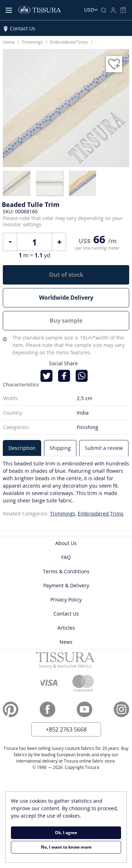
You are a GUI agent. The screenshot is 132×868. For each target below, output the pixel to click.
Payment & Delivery (66, 585)
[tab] (22, 448)
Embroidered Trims (101, 514)
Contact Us (23, 28)
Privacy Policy (66, 600)
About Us (66, 543)
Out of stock (66, 275)
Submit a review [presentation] (104, 448)
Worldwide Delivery (66, 298)
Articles (66, 628)
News (66, 642)
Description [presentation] (22, 448)
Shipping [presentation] (60, 448)
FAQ (66, 557)
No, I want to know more (66, 847)
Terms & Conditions (66, 571)
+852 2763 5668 (66, 729)
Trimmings (63, 514)
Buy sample (66, 320)
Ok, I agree (66, 833)
